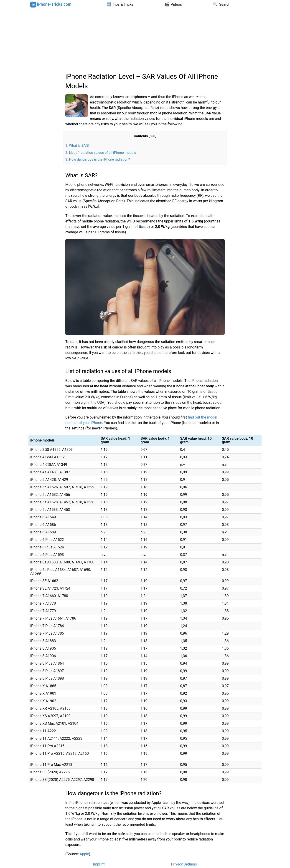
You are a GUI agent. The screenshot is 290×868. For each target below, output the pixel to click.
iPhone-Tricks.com (51, 5)
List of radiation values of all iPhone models (101, 153)
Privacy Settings (184, 864)
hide (153, 136)
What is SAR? (77, 146)
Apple (84, 854)
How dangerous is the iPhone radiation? (98, 159)
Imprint (99, 864)
